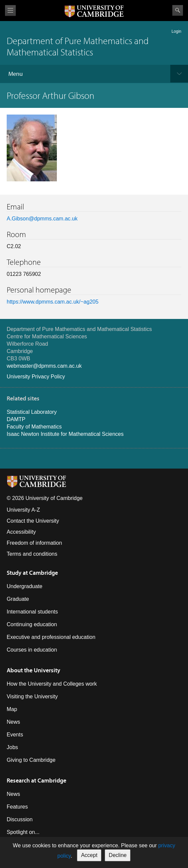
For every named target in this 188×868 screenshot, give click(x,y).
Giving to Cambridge (31, 760)
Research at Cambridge (36, 780)
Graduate (18, 599)
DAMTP (16, 419)
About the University (33, 670)
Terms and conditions (32, 554)
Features (17, 807)
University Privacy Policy (36, 377)
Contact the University (33, 521)
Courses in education (32, 650)
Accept (89, 855)
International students (32, 612)
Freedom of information (34, 543)
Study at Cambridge (32, 573)
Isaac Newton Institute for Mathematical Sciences (65, 434)
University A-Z (23, 510)
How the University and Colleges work (52, 684)
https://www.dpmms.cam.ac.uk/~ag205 (53, 302)
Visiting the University (32, 697)
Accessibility (21, 532)
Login (176, 31)
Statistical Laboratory (32, 412)
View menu (10, 11)
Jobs (12, 747)
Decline (118, 855)
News (13, 722)
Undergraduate (25, 586)
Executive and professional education (51, 637)
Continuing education (32, 624)
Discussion (20, 819)
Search (178, 10)
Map (12, 709)
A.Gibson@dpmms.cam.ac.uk (42, 219)
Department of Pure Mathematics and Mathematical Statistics (78, 46)
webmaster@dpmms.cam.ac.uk (44, 366)
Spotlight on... (23, 832)
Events (15, 735)
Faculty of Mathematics (34, 427)
